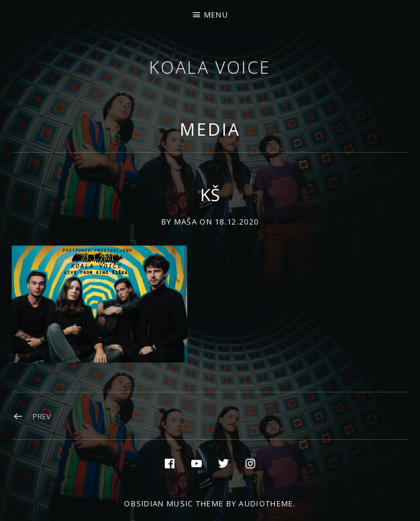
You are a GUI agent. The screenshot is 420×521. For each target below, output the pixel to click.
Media (210, 129)
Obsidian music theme (174, 503)
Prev (42, 416)
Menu (216, 15)
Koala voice (210, 67)
